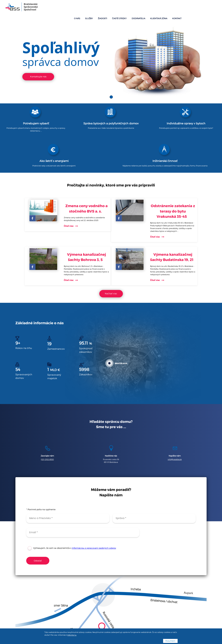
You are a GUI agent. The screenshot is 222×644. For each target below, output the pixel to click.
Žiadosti (146, 7)
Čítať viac (71, 184)
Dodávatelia (178, 7)
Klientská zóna (195, 7)
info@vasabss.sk (175, 428)
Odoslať (38, 532)
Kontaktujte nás (38, 65)
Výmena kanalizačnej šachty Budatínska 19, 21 (174, 220)
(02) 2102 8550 (47, 428)
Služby (135, 7)
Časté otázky (161, 7)
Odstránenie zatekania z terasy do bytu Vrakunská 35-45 (174, 169)
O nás (125, 7)
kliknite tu (72, 635)
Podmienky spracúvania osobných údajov (111, 626)
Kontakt (211, 7)
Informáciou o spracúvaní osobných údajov (94, 519)
